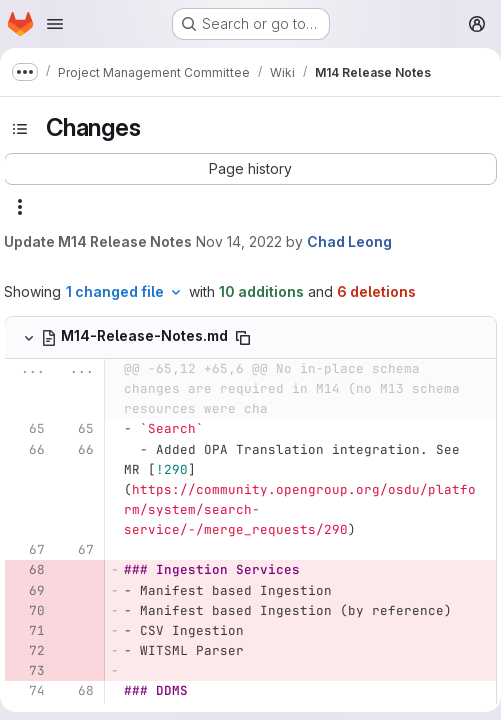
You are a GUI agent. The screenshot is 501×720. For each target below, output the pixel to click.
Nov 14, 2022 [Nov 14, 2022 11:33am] (239, 241)
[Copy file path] (243, 338)
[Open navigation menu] (55, 24)
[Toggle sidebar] (20, 129)
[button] (250, 169)
